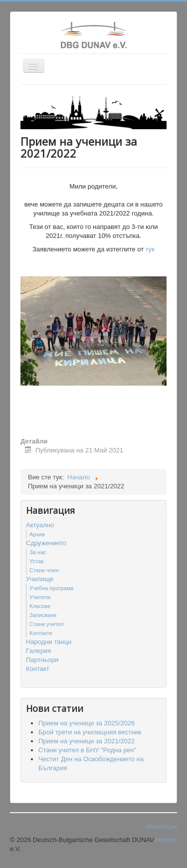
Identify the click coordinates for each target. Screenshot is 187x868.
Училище (40, 579)
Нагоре (166, 840)
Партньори (42, 660)
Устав (37, 561)
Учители (40, 597)
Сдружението (46, 543)
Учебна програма (51, 588)
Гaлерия (39, 651)
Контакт (38, 669)
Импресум (162, 826)
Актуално (40, 525)
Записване (43, 615)
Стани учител (47, 624)
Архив (37, 534)
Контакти (41, 633)
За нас (38, 552)
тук (150, 249)
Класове (40, 606)
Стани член (44, 570)
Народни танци (49, 642)
